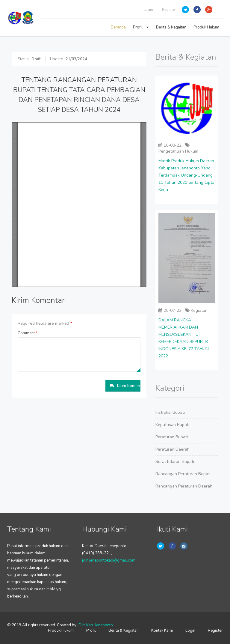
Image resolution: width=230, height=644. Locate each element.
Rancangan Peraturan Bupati (183, 474)
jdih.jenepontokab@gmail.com (109, 560)
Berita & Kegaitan (171, 27)
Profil (141, 27)
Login (148, 10)
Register (169, 10)
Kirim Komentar (125, 386)
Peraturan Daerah (172, 449)
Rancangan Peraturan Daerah (184, 486)
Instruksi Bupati (170, 412)
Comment (28, 333)
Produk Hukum (206, 27)
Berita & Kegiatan (124, 631)
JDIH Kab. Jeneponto (95, 625)
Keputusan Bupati (172, 425)
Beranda (118, 27)
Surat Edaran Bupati (175, 462)
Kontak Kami (162, 631)
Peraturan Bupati (172, 437)
